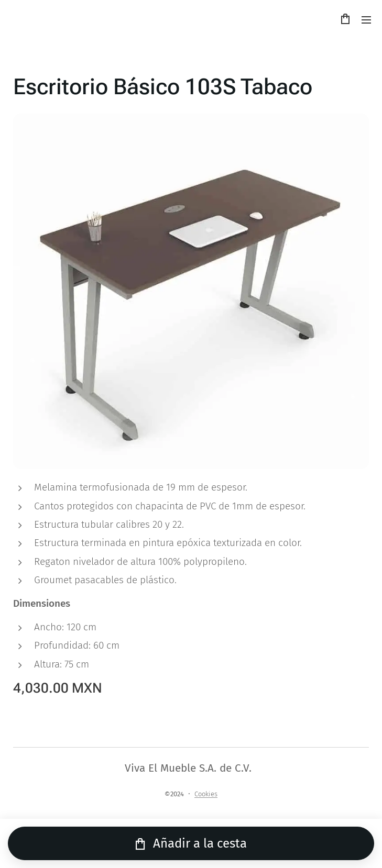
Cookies (206, 794)
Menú (366, 20)
